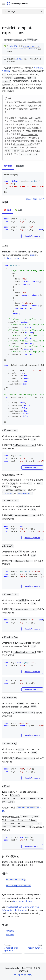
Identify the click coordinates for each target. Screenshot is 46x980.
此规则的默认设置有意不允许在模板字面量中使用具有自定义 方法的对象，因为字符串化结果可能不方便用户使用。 (23, 107)
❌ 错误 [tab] (7, 210)
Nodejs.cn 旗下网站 (23, 974)
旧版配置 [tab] (20, 166)
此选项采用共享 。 (22, 809)
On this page (9, 11)
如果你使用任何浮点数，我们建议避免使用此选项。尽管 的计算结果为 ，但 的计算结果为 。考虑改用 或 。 (23, 487)
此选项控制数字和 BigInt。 (14, 475)
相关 (6, 874)
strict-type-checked (11, 258)
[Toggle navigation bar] (4, 4)
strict (32, 255)
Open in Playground (32, 236)
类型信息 (18, 59)
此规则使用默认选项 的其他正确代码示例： (23, 823)
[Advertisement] (23, 20)
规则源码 (10, 931)
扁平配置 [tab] (8, 166)
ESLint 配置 (13, 46)
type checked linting (22, 901)
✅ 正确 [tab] (18, 210)
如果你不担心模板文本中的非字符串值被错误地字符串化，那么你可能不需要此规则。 (23, 864)
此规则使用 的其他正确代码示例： (22, 447)
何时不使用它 (12, 856)
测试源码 (10, 935)
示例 (6, 202)
